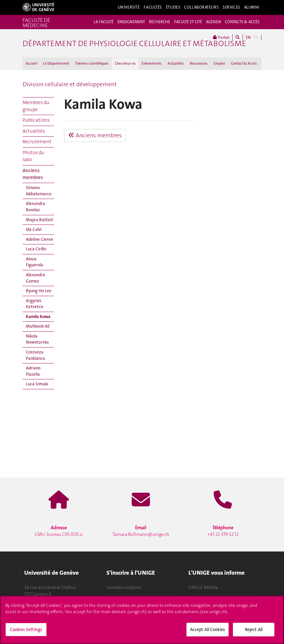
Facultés (153, 7)
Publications (36, 120)
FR (256, 37)
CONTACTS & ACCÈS (242, 22)
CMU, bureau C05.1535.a (59, 531)
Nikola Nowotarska (37, 339)
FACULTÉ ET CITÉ (188, 22)
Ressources (199, 64)
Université (129, 7)
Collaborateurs (201, 7)
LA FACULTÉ (104, 22)
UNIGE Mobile (203, 587)
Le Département (56, 64)
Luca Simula (37, 384)
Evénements (152, 64)
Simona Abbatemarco (39, 191)
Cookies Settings (26, 632)
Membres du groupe (36, 106)
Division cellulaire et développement (70, 84)
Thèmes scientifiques (92, 64)
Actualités (176, 64)
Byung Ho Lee (39, 291)
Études (173, 7)
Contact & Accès (244, 64)
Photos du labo (33, 156)
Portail (221, 37)
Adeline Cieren (39, 239)
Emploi (219, 64)
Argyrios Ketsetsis (35, 304)
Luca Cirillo (36, 249)
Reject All (254, 632)
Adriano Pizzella (33, 371)
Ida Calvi (34, 229)
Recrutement (37, 142)
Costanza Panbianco (35, 355)
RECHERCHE (160, 22)
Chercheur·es (125, 64)
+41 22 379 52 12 (223, 531)
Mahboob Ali (38, 326)
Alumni (252, 7)
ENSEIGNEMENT (131, 22)
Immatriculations (124, 587)
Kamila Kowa (38, 317)
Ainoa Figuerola (35, 262)
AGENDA (213, 22)
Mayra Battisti (39, 220)
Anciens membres (33, 174)
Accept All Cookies (208, 632)
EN (248, 37)
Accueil (31, 64)
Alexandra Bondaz (35, 207)
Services (231, 7)
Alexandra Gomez (35, 278)
